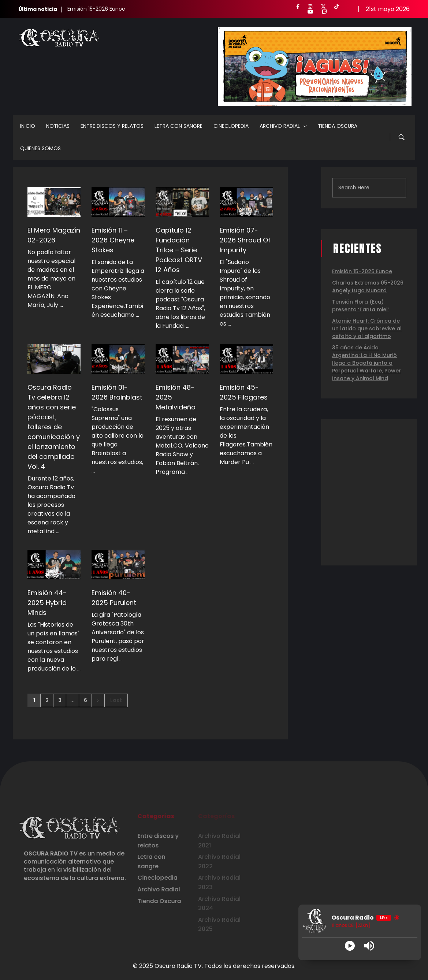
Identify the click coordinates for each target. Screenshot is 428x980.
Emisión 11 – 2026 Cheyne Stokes (113, 240)
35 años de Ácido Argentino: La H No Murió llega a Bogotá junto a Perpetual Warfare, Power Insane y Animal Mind (366, 363)
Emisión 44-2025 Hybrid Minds (47, 603)
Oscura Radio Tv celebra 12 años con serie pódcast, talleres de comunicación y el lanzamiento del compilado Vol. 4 (54, 427)
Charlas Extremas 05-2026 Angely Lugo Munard (368, 287)
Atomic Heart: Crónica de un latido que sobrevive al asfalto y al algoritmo (367, 328)
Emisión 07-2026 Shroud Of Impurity (245, 240)
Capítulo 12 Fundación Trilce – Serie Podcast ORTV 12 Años (179, 250)
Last (116, 700)
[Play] (350, 946)
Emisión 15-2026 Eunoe (96, 9)
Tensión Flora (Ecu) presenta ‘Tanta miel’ (360, 306)
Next (98, 700)
